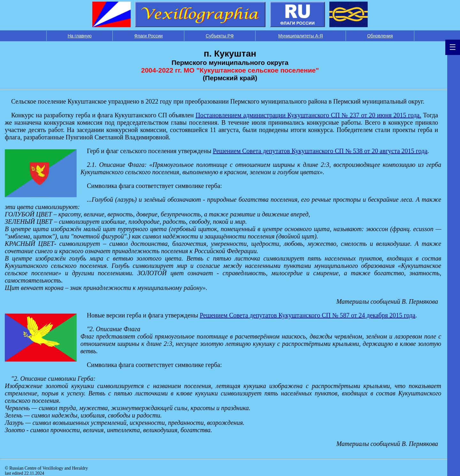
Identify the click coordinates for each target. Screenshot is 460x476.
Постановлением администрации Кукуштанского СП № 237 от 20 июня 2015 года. (308, 115)
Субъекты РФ (220, 36)
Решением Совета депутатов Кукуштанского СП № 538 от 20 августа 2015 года (320, 151)
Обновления (380, 36)
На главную (80, 36)
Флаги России (148, 36)
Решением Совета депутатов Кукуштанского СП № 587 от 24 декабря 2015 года (307, 315)
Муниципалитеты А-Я (301, 36)
